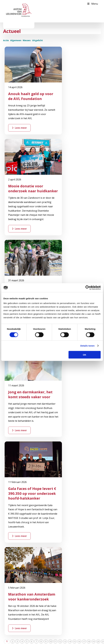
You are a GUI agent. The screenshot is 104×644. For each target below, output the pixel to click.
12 (60, 368)
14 (70, 368)
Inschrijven (17, 610)
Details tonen (87, 346)
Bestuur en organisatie (18, 536)
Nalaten (10, 580)
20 (98, 368)
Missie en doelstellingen (18, 541)
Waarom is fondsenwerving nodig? (23, 525)
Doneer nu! (12, 564)
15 (74, 368)
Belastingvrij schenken (17, 575)
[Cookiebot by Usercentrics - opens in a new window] (88, 288)
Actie (6, 40)
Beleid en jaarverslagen (18, 530)
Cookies (92, 640)
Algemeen (16, 40)
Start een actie (45, 436)
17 (84, 368)
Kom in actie (13, 569)
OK (85, 355)
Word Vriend (20, 436)
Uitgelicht (37, 40)
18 (89, 368)
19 (93, 368)
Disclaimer (66, 640)
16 (79, 368)
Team (10, 547)
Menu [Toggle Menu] (92, 4)
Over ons (11, 519)
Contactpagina (14, 502)
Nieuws (27, 40)
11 (55, 368)
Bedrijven (11, 586)
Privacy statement (80, 640)
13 (65, 368)
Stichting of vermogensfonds (21, 591)
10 (51, 368)
